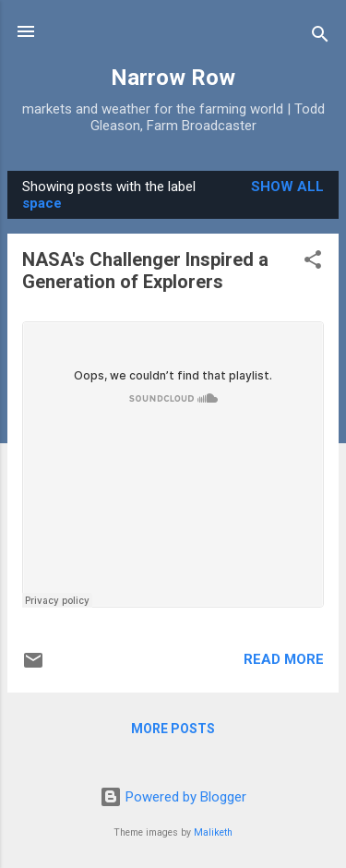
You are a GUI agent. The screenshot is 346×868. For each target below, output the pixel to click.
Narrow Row (173, 78)
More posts (173, 729)
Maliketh (213, 832)
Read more (284, 659)
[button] (313, 263)
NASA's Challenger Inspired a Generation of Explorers (145, 271)
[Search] (320, 37)
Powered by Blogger (173, 797)
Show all (287, 187)
